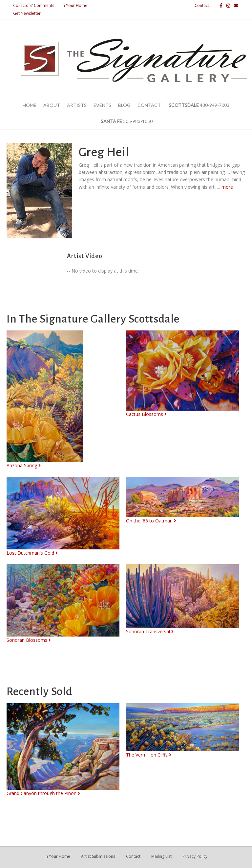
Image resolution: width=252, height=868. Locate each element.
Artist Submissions (98, 856)
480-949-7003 (199, 105)
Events (102, 105)
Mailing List (161, 856)
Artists (77, 105)
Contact (202, 5)
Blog (124, 105)
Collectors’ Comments (34, 5)
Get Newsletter (27, 13)
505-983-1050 (126, 121)
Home (30, 105)
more (227, 187)
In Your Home (74, 5)
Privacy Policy (195, 856)
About (52, 105)
